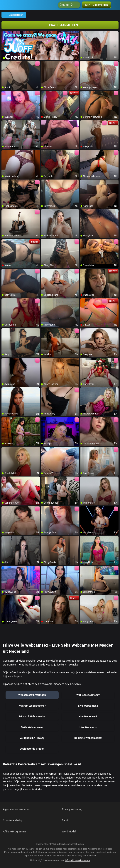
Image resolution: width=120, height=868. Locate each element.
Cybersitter (91, 856)
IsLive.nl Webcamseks (32, 716)
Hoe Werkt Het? (88, 716)
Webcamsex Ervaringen (32, 695)
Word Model (69, 832)
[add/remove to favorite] (83, 34)
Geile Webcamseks (32, 727)
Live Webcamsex (88, 706)
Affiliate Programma (15, 832)
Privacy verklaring (72, 809)
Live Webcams (88, 727)
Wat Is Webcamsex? (88, 695)
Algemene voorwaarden (17, 809)
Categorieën (14, 15)
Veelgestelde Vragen (32, 749)
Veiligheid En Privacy (32, 738)
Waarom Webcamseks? (32, 706)
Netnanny (77, 856)
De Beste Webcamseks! (88, 738)
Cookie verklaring (13, 820)
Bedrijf (66, 820)
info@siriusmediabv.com (77, 860)
